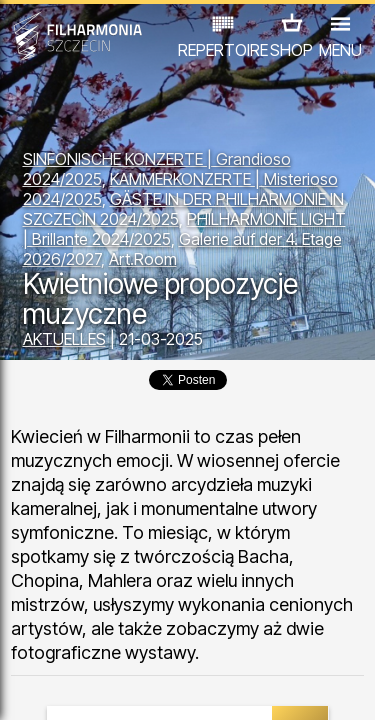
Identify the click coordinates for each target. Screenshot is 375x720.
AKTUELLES (64, 339)
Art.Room (143, 259)
